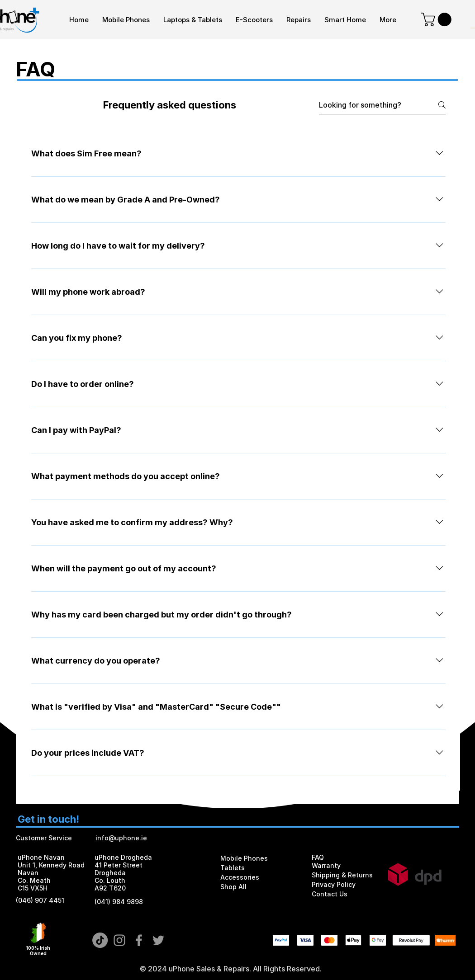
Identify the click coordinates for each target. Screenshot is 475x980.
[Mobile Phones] (254, 858)
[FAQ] (345, 857)
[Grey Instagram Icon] (119, 940)
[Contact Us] (345, 894)
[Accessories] (254, 877)
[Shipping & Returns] (345, 875)
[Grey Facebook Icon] (139, 940)
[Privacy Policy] (345, 884)
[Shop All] (254, 887)
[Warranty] (344, 866)
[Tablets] (254, 868)
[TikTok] (100, 940)
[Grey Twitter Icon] (158, 940)
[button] (438, 19)
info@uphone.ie (121, 838)
